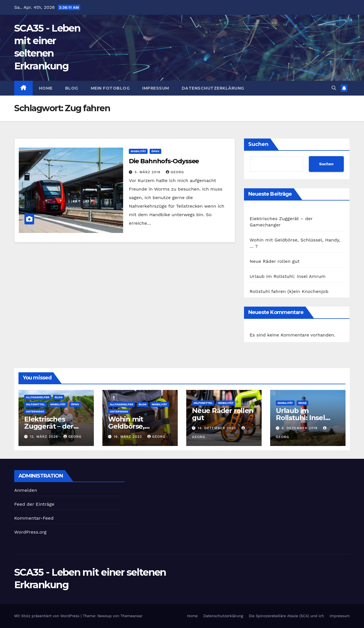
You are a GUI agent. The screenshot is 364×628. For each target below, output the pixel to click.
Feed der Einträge (34, 504)
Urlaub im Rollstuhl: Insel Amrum (288, 276)
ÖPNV (155, 151)
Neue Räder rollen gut (275, 261)
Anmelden (26, 490)
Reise (302, 403)
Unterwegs (35, 411)
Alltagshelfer (38, 397)
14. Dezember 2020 (218, 428)
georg (175, 172)
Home (46, 88)
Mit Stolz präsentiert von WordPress (47, 616)
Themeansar (132, 616)
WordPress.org (30, 532)
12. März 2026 (45, 437)
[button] (334, 88)
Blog (72, 88)
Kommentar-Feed (34, 518)
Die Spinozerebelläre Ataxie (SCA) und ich (286, 616)
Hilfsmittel (35, 404)
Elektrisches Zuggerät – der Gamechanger (49, 426)
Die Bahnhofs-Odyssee (164, 161)
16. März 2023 (129, 437)
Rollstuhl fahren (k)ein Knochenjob (289, 291)
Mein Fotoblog (110, 88)
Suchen (258, 144)
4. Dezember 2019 (300, 428)
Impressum (156, 88)
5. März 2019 (148, 172)
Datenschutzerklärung (213, 88)
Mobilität (138, 151)
